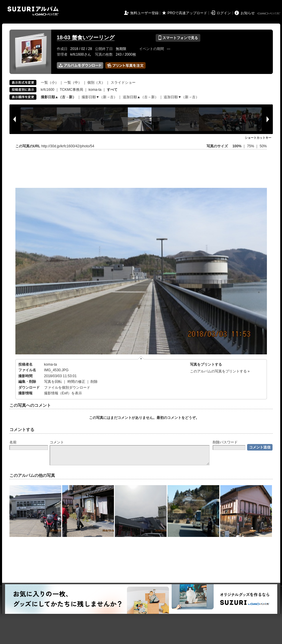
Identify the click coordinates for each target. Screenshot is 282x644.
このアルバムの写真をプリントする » (220, 371)
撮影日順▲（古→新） (59, 97)
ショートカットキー (258, 138)
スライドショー (123, 83)
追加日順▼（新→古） (181, 97)
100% (237, 146)
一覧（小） (50, 83)
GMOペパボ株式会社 (269, 14)
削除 (94, 382)
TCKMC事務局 (71, 90)
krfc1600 (48, 90)
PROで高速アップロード (187, 13)
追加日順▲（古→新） (141, 97)
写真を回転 (53, 382)
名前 (13, 442)
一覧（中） (73, 83)
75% (251, 146)
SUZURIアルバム (33, 11)
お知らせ (248, 13)
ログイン (224, 13)
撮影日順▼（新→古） (99, 97)
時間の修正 (76, 382)
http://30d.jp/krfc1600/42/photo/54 (68, 146)
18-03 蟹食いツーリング (86, 38)
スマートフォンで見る (178, 38)
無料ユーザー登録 (144, 13)
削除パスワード (225, 442)
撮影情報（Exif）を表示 (63, 393)
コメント (57, 442)
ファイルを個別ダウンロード (67, 388)
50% (263, 146)
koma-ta (95, 90)
